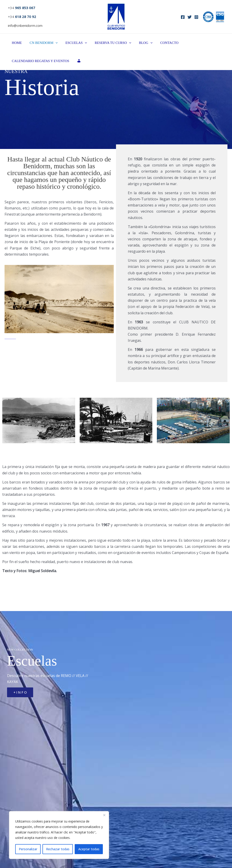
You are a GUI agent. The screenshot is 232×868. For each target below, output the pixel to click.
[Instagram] (196, 17)
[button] (54, 43)
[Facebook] (183, 17)
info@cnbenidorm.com (25, 25)
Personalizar (28, 849)
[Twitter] (190, 17)
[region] (59, 835)
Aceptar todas (89, 849)
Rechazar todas (58, 849)
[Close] (104, 815)
